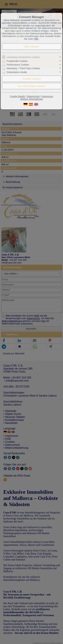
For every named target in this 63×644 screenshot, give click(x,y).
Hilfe (36, 39)
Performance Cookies (18, 65)
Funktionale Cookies (17, 61)
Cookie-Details (17, 96)
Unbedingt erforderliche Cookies (23, 57)
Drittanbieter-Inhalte (17, 72)
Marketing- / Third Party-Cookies (23, 68)
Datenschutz (33, 96)
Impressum (47, 96)
